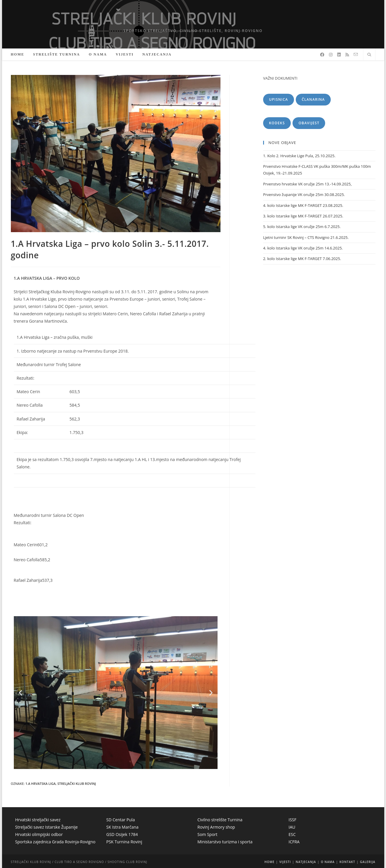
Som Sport (208, 834)
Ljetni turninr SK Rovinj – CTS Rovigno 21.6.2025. (306, 237)
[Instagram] (331, 55)
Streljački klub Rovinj (77, 784)
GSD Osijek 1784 (122, 834)
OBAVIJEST (309, 123)
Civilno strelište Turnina (220, 820)
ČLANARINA (313, 99)
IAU (292, 827)
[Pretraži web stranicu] (369, 55)
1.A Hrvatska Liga (40, 784)
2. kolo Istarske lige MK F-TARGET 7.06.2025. (302, 259)
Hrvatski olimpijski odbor (39, 834)
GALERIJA (368, 862)
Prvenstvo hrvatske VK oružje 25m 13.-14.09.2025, (307, 184)
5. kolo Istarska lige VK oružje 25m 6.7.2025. (302, 227)
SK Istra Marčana (123, 827)
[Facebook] (322, 55)
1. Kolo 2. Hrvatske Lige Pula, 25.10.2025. (299, 156)
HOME (270, 862)
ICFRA (294, 842)
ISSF (293, 820)
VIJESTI (285, 862)
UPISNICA (279, 99)
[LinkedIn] (339, 55)
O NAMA (328, 862)
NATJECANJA (306, 862)
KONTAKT (347, 862)
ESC (292, 834)
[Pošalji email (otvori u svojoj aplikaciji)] (356, 55)
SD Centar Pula (121, 820)
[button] (20, 693)
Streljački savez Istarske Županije (47, 827)
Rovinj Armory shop (216, 827)
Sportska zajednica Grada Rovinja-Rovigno (55, 842)
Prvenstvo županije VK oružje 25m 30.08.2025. (304, 195)
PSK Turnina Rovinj (124, 842)
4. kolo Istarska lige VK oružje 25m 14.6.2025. (303, 248)
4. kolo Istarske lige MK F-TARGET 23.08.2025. (303, 205)
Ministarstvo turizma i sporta (225, 842)
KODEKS (277, 123)
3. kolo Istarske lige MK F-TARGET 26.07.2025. (303, 216)
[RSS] (347, 55)
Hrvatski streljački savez (38, 820)
